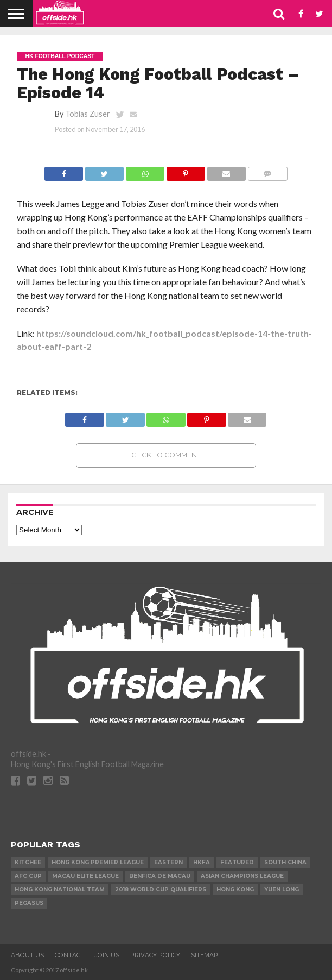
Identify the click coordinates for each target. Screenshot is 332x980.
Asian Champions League (242, 876)
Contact (69, 955)
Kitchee (28, 862)
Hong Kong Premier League (98, 862)
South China (285, 862)
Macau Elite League (85, 876)
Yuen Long (282, 890)
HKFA (202, 862)
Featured (237, 862)
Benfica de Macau (160, 876)
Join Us (107, 955)
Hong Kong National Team (60, 890)
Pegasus (29, 903)
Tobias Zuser (88, 114)
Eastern (168, 862)
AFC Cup (28, 876)
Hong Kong (235, 890)
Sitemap (205, 955)
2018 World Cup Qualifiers (161, 890)
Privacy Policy (155, 955)
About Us (27, 955)
